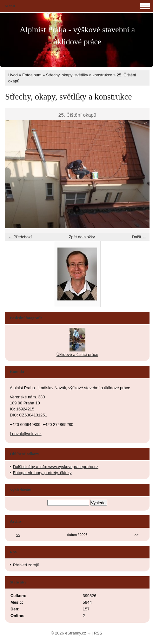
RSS (98, 633)
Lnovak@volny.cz (26, 434)
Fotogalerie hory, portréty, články (42, 473)
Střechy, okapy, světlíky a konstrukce (79, 75)
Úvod (13, 75)
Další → (139, 237)
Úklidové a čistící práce (77, 354)
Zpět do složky (82, 237)
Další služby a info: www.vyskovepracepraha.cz (56, 467)
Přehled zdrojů (26, 565)
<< (18, 535)
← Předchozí (20, 237)
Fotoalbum (32, 75)
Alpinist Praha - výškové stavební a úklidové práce (77, 36)
